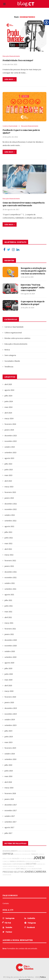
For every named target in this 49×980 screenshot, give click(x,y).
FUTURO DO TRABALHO (26, 859)
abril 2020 (8, 685)
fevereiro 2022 (10, 561)
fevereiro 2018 (10, 793)
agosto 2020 (9, 663)
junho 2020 (9, 674)
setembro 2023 (10, 452)
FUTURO (39, 869)
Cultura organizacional (13, 333)
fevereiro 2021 (10, 629)
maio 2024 (8, 407)
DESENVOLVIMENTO (10, 851)
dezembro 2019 (11, 708)
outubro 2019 (10, 719)
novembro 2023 (11, 441)
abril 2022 (8, 549)
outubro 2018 (10, 754)
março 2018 (9, 788)
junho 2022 (9, 538)
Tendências (9, 367)
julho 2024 (8, 396)
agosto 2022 (9, 526)
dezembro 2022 (11, 504)
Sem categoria (10, 355)
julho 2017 (8, 833)
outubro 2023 (10, 447)
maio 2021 (8, 612)
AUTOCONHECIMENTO (9, 869)
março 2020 (9, 691)
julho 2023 (8, 464)
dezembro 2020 (11, 640)
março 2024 (9, 418)
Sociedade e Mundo (12, 361)
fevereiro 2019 (10, 748)
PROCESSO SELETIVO (13, 872)
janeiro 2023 (9, 498)
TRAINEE (34, 851)
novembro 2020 (11, 646)
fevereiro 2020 (10, 697)
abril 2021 (8, 617)
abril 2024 (8, 413)
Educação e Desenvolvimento (11, 56)
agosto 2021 (9, 595)
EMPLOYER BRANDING (24, 851)
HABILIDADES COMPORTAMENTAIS (14, 864)
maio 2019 (8, 742)
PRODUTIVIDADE (13, 866)
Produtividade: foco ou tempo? (18, 60)
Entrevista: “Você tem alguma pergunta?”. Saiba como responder (33, 287)
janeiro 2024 (9, 430)
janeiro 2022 (9, 566)
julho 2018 (8, 765)
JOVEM (39, 858)
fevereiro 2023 (10, 492)
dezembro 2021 (11, 572)
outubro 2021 (10, 583)
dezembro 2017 (11, 805)
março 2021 (9, 623)
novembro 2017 (11, 810)
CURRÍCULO (6, 861)
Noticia (7, 350)
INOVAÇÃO (16, 858)
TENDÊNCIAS (17, 854)
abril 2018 (8, 782)
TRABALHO (35, 854)
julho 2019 (8, 731)
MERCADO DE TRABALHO (27, 866)
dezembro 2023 (11, 436)
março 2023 (9, 487)
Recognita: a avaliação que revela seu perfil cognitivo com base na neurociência (33, 271)
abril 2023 (8, 481)
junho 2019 (9, 737)
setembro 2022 (10, 521)
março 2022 (9, 555)
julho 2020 (8, 668)
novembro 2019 (11, 714)
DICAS (34, 869)
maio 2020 (8, 680)
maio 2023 (8, 475)
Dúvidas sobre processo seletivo (17, 338)
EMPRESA (8, 854)
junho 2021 (9, 606)
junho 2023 (9, 470)
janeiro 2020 (9, 702)
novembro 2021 (11, 577)
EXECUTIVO (31, 864)
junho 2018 (9, 771)
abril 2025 (8, 384)
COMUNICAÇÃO (26, 854)
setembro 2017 (10, 822)
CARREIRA (40, 872)
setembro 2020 (10, 657)
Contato (6, 903)
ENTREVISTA (21, 861)
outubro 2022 (10, 515)
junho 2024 (9, 401)
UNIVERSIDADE (7, 875)
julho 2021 (8, 600)
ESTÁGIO (29, 869)
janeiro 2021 (9, 634)
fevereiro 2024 (10, 424)
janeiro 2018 (9, 799)
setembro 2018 (10, 759)
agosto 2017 (9, 827)
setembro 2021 (10, 589)
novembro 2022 (11, 509)
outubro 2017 (10, 816)
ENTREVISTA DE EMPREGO (33, 861)
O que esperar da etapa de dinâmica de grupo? (33, 303)
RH (19, 866)
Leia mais (10, 79)
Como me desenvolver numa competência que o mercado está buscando (24, 204)
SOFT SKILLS (21, 869)
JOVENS (29, 872)
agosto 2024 (9, 390)
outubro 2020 (10, 651)
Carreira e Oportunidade (10, 126)
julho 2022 (8, 532)
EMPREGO (13, 861)
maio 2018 (8, 776)
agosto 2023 (9, 458)
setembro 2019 (10, 725)
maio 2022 (8, 543)
